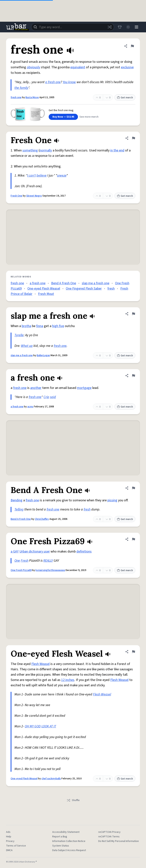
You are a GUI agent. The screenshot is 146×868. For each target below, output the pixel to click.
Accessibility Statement (66, 832)
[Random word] (109, 27)
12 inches (68, 680)
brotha (26, 326)
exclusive (127, 67)
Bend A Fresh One (64, 283)
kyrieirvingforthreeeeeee (50, 570)
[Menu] (136, 27)
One (17, 561)
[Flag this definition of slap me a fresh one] (133, 314)
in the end (117, 150)
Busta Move (32, 97)
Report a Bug (60, 837)
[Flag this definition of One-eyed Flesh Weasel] (133, 652)
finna (40, 326)
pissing (112, 500)
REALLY (48, 561)
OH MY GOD (33, 726)
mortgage (84, 388)
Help (9, 837)
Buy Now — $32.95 (63, 117)
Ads (8, 832)
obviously (33, 67)
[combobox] (73, 27)
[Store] (120, 27)
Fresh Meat (46, 294)
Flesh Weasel (40, 664)
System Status (61, 846)
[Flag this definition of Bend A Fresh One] (133, 488)
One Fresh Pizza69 (21, 570)
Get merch (125, 98)
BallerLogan (43, 355)
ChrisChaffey (42, 519)
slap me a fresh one (96, 283)
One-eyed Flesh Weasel (44, 289)
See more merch (89, 117)
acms (30, 407)
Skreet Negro (34, 196)
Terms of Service (16, 846)
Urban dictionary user (35, 551)
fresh (111, 289)
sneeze (62, 176)
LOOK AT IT (49, 726)
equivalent (78, 67)
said (53, 397)
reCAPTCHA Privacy (109, 832)
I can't (31, 176)
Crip (46, 397)
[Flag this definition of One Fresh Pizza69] (133, 539)
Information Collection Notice (69, 841)
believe (42, 176)
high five (58, 326)
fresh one (16, 97)
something (30, 150)
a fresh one (53, 82)
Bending (17, 500)
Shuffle (73, 800)
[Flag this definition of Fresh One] (133, 138)
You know (69, 82)
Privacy (10, 841)
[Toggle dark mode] (128, 27)
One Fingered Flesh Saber (84, 289)
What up (27, 346)
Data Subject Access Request (69, 850)
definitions (84, 551)
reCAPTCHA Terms (109, 837)
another (36, 388)
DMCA (9, 850)
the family (21, 88)
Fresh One (16, 196)
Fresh (25, 561)
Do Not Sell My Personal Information (119, 841)
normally (46, 150)
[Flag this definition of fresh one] (132, 46)
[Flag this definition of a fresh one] (133, 376)
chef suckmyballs (51, 779)
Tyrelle (19, 335)
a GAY (15, 551)
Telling (19, 509)
